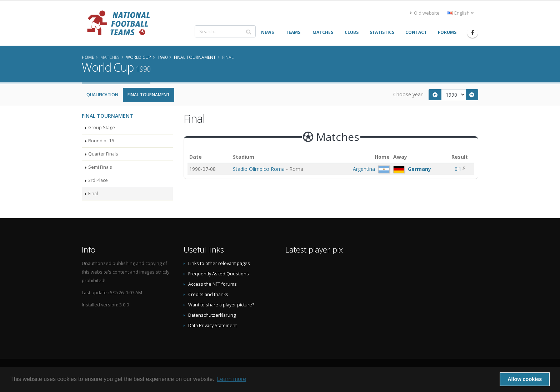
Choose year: (408, 94)
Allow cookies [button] (525, 379)
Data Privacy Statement (212, 325)
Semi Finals (100, 167)
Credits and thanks (208, 294)
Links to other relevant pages (219, 263)
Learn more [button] (231, 379)
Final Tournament (149, 95)
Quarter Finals (103, 154)
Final (93, 194)
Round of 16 (101, 141)
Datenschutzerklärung (212, 315)
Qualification (102, 95)
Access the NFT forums (212, 284)
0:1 (459, 169)
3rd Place (98, 180)
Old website (425, 13)
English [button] (460, 13)
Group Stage (102, 128)
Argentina (364, 169)
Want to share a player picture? (221, 305)
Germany (419, 169)
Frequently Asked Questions (219, 274)
